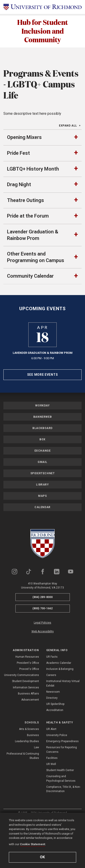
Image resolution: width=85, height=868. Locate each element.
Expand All (68, 164)
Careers (51, 714)
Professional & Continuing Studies (23, 794)
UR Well (51, 803)
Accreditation (55, 749)
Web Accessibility (43, 670)
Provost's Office (29, 708)
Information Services (26, 726)
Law (36, 786)
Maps (42, 535)
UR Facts (52, 695)
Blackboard (42, 467)
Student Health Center (60, 809)
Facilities (52, 797)
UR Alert (51, 768)
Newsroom (53, 730)
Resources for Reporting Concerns (62, 788)
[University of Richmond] (42, 7)
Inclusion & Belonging (60, 708)
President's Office (28, 701)
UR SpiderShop (55, 743)
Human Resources (27, 695)
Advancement (30, 738)
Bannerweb (42, 455)
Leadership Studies (27, 780)
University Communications (22, 714)
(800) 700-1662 (42, 647)
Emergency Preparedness (62, 780)
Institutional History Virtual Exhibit (63, 722)
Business (33, 774)
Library (42, 523)
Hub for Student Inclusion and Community (43, 31)
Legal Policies (42, 661)
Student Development (25, 720)
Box (42, 478)
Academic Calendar (59, 701)
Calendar (42, 546)
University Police (57, 774)
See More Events (43, 413)
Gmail (42, 501)
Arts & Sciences (29, 768)
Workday (42, 444)
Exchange (43, 489)
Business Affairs (28, 732)
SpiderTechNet (43, 512)
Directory (52, 737)
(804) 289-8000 (42, 636)
